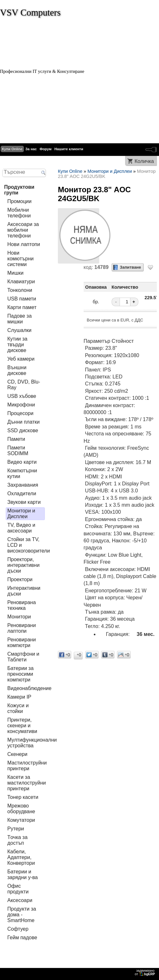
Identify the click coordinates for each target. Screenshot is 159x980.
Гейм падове (22, 938)
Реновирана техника (22, 605)
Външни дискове (17, 370)
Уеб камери (21, 359)
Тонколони (20, 290)
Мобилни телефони (19, 213)
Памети (16, 439)
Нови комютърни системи (21, 259)
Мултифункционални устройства (32, 743)
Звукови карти (24, 502)
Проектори (20, 579)
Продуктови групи (19, 190)
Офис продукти (18, 889)
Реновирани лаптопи (22, 628)
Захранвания (23, 485)
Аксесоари (20, 900)
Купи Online (12, 149)
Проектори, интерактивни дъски (23, 565)
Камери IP (19, 697)
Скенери (17, 754)
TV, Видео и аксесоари (21, 528)
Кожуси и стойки (18, 708)
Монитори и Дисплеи (21, 514)
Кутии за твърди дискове (17, 345)
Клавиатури (21, 282)
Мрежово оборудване (21, 809)
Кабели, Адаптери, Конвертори (21, 857)
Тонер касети (23, 797)
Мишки (15, 273)
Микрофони (21, 405)
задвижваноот (145, 972)
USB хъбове (22, 396)
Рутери (16, 829)
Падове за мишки (20, 319)
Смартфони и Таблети (23, 657)
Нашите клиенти (69, 149)
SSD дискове (23, 430)
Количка (144, 161)
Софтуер (18, 929)
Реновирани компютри (22, 642)
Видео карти (22, 462)
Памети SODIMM (18, 451)
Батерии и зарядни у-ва (23, 874)
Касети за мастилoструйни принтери (27, 783)
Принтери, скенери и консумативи (22, 726)
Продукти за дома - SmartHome (22, 915)
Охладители (22, 494)
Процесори (20, 413)
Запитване (131, 267)
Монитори (19, 617)
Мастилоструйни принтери (27, 766)
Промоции (19, 201)
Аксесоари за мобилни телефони (23, 230)
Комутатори (21, 820)
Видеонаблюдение (29, 688)
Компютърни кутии (22, 473)
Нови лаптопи (24, 244)
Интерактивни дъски (24, 591)
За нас (31, 149)
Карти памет (22, 307)
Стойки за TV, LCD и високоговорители (29, 545)
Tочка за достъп (17, 840)
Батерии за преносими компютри (21, 674)
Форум (45, 149)
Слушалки (19, 330)
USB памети (22, 299)
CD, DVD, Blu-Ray (24, 385)
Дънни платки (24, 422)
